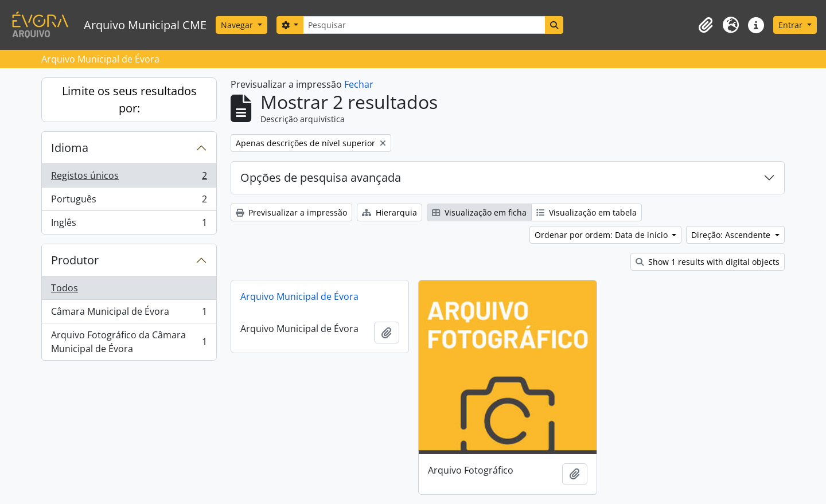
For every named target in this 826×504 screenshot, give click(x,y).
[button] (706, 25)
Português (129, 202)
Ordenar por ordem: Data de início (602, 235)
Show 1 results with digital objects (708, 262)
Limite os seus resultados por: (129, 99)
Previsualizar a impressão (291, 212)
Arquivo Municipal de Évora (299, 296)
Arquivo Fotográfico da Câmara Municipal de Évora (129, 342)
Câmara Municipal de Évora (129, 314)
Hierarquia (389, 212)
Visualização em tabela (587, 212)
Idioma (70, 148)
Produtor (75, 260)
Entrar (792, 25)
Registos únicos (129, 178)
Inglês (129, 225)
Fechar (359, 84)
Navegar (238, 25)
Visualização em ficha (479, 212)
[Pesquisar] (424, 25)
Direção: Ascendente (732, 235)
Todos (65, 288)
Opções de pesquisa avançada (321, 177)
